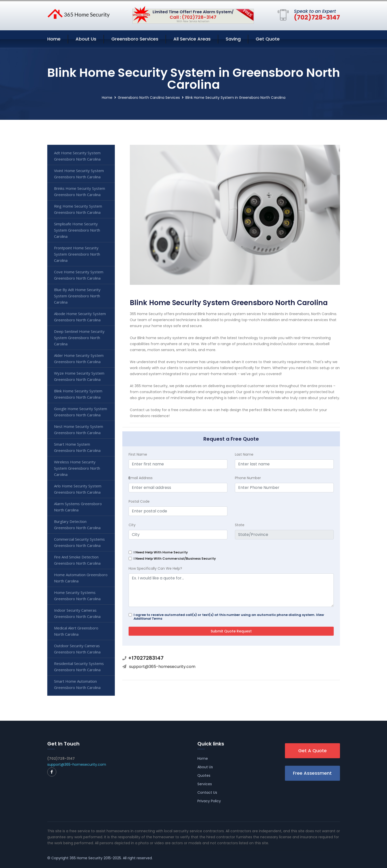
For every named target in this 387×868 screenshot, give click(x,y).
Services (205, 784)
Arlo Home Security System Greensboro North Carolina (78, 489)
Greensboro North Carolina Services (149, 98)
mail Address (141, 478)
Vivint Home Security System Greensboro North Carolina (79, 174)
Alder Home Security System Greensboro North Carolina (79, 358)
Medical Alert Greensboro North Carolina (76, 631)
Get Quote (268, 39)
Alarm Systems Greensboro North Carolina (78, 507)
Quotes (204, 775)
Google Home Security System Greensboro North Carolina (81, 412)
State (240, 525)
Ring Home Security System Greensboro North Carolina (78, 209)
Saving (233, 39)
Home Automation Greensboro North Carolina (81, 578)
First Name (138, 454)
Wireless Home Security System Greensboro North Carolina (77, 468)
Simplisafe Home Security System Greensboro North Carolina (77, 230)
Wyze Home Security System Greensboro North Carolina (79, 376)
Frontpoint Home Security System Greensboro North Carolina (77, 254)
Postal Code (139, 501)
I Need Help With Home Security (161, 552)
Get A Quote (312, 751)
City (132, 525)
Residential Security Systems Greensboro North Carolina (79, 667)
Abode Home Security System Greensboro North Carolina (80, 317)
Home (54, 39)
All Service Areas (192, 39)
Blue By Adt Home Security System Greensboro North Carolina (77, 296)
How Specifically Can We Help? (155, 568)
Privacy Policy (209, 801)
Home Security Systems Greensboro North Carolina (77, 596)
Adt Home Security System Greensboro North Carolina (77, 156)
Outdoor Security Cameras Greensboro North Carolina (77, 649)
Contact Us (207, 792)
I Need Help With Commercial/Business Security (175, 559)
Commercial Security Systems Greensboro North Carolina (79, 542)
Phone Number (248, 478)
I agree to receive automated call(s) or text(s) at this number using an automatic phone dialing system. (229, 617)
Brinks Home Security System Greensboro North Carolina (80, 191)
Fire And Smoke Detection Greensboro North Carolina (77, 560)
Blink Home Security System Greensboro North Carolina (78, 394)
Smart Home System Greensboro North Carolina (77, 447)
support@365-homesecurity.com (162, 667)
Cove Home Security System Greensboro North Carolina (79, 275)
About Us (86, 39)
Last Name (244, 454)
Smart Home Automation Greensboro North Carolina (77, 684)
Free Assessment (312, 773)
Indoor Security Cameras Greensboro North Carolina (77, 613)
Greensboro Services (135, 39)
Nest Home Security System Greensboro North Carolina (79, 429)
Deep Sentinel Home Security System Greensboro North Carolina (79, 338)
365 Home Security (86, 858)
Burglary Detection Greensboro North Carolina (77, 525)
